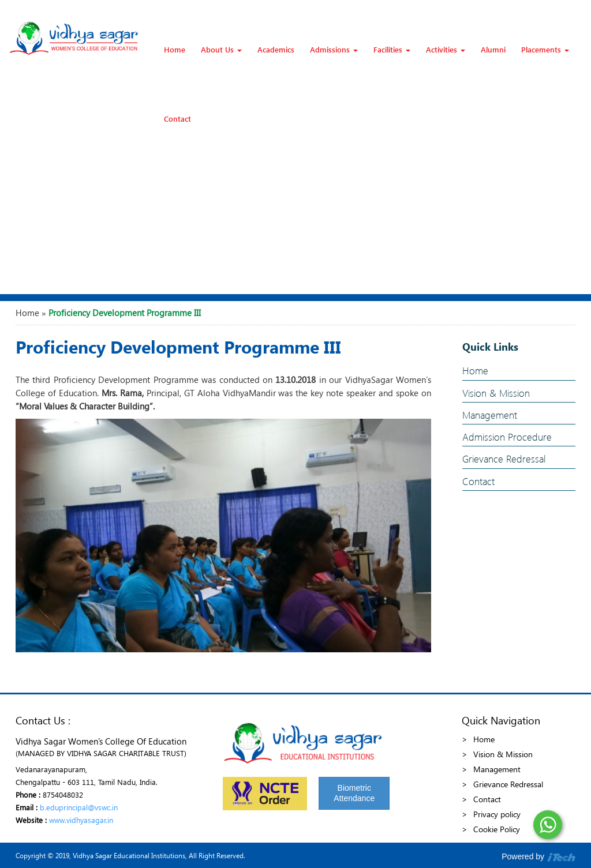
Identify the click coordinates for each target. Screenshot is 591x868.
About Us (221, 49)
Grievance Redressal (504, 459)
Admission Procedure (507, 437)
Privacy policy (497, 814)
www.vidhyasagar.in (81, 820)
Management (490, 415)
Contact (177, 119)
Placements (545, 49)
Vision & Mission (496, 393)
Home (175, 49)
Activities (446, 49)
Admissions (334, 49)
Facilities (392, 49)
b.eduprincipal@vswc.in (79, 807)
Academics (276, 49)
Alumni (493, 49)
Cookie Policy (497, 829)
